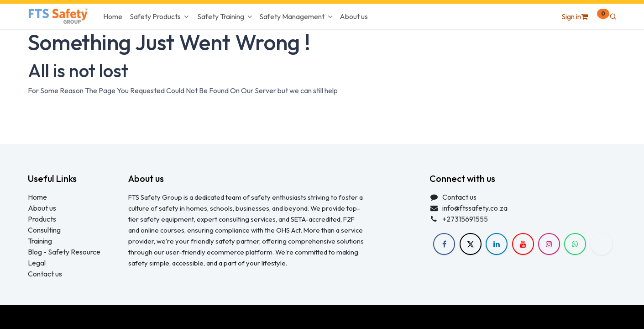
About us (42, 208)
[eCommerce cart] (595, 16)
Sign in (571, 16)
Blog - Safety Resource (65, 252)
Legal (37, 263)
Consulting (44, 230)
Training (40, 241)
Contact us (45, 274)
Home (37, 197)
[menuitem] (113, 16)
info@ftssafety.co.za (475, 208)
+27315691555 (465, 219)
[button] (613, 16)
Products (42, 219)
